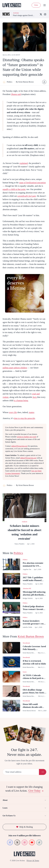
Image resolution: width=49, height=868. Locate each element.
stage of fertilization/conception (32, 183)
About (24, 800)
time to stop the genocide (24, 418)
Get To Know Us (24, 816)
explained (24, 163)
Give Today (36, 791)
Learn (24, 808)
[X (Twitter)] (41, 14)
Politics (7, 82)
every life (13, 412)
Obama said (16, 94)
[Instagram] (45, 14)
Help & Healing (24, 827)
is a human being (21, 401)
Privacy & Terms (33, 861)
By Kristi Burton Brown (25, 82)
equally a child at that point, (14, 189)
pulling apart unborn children (15, 368)
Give (36, 5)
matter (31, 412)
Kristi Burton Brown (31, 636)
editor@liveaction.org (19, 446)
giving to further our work (27, 437)
